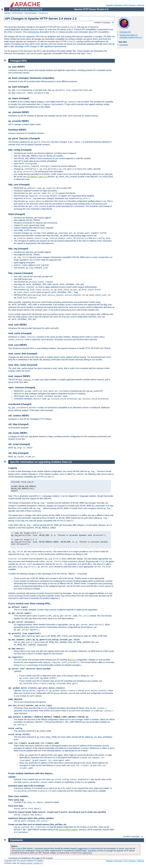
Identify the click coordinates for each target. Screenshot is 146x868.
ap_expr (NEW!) (16, 67)
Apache (7, 13)
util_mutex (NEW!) (18, 433)
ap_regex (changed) (19, 98)
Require (72, 660)
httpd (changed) (17, 214)
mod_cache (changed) (20, 333)
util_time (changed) (18, 453)
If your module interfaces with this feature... (31, 773)
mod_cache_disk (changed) (23, 354)
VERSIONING (33, 32)
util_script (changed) (19, 444)
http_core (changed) (19, 185)
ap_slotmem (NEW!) (19, 112)
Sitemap (141, 5)
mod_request (25, 380)
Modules (110, 5)
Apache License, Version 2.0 (31, 863)
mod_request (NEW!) (19, 376)
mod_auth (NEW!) (18, 325)
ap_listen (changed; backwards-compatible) (31, 78)
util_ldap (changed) (18, 424)
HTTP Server (18, 13)
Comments (124, 45)
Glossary (132, 5)
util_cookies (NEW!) (19, 416)
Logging (13, 468)
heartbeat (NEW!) (17, 130)
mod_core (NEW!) (18, 345)
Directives (118, 5)
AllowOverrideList (37, 177)
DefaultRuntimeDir (69, 830)
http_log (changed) (18, 249)
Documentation (31, 13)
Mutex (57, 693)
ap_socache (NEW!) (19, 121)
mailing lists (87, 853)
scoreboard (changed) (20, 404)
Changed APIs (125, 32)
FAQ (126, 5)
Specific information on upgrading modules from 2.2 (131, 36)
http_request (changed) (21, 273)
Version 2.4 (43, 13)
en (113, 23)
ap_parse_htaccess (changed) (24, 138)
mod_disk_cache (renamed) (23, 365)
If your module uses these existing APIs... (30, 604)
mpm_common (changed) (22, 387)
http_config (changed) (20, 150)
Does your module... (19, 796)
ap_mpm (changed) (18, 87)
